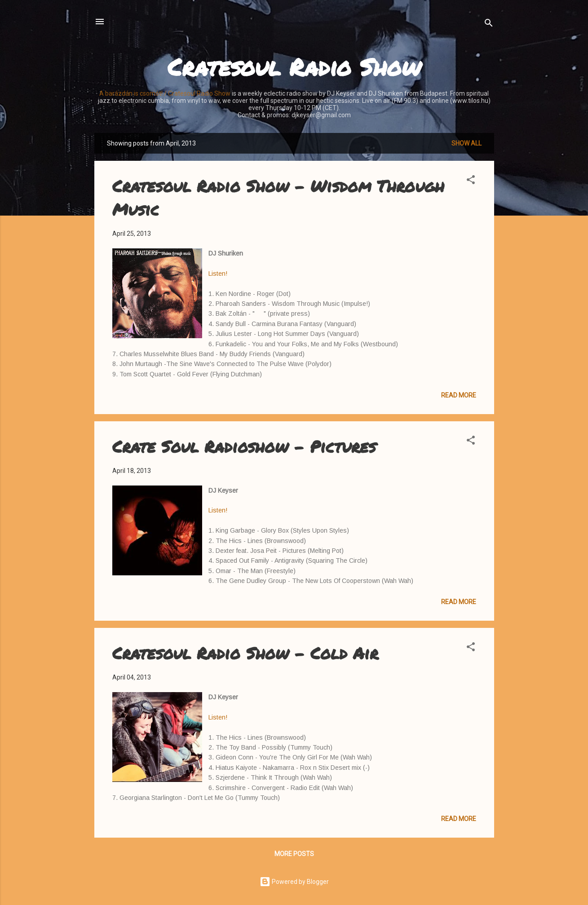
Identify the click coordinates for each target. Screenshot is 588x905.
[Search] (489, 24)
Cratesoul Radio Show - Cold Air (245, 653)
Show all (466, 143)
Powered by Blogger (294, 882)
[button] (471, 181)
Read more (459, 395)
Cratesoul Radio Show (294, 67)
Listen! (218, 274)
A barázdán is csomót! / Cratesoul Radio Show (165, 93)
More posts (294, 854)
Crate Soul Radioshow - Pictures (244, 446)
